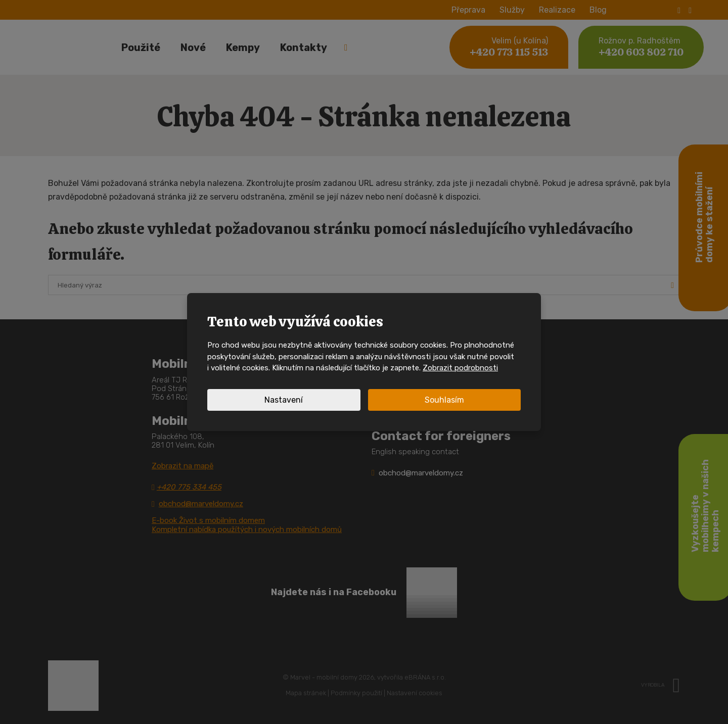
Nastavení (284, 400)
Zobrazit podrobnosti (460, 368)
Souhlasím (444, 400)
